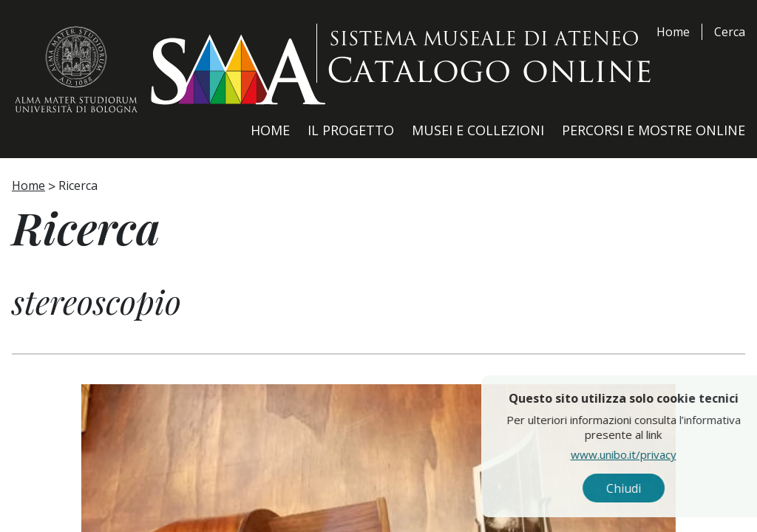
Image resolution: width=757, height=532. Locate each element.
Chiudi (656, 488)
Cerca (730, 32)
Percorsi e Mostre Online (654, 130)
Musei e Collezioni (478, 130)
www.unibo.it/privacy (656, 454)
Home (673, 32)
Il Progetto (351, 130)
